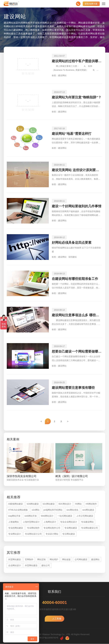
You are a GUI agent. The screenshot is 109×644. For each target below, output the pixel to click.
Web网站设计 (47, 516)
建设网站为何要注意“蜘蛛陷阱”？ (77, 97)
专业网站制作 (33, 528)
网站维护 (54, 560)
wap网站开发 (14, 516)
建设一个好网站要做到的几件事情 (77, 206)
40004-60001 (54, 603)
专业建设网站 (87, 522)
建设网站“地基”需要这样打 (72, 134)
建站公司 (46, 566)
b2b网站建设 (33, 504)
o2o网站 (36, 510)
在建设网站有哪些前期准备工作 (75, 279)
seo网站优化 (72, 510)
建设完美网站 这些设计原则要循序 (77, 170)
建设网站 (62, 75)
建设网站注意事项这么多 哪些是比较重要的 (77, 315)
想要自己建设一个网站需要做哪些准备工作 (77, 351)
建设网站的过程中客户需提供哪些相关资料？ (77, 61)
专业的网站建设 (16, 528)
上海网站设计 (50, 522)
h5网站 (78, 504)
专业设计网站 (52, 534)
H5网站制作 (91, 504)
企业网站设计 (15, 566)
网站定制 (41, 560)
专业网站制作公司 (52, 528)
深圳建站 (73, 257)
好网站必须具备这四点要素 (72, 243)
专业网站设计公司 (33, 534)
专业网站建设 (71, 528)
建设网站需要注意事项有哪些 (73, 388)
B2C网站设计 (65, 504)
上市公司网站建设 (85, 516)
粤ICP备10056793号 (49, 638)
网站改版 (66, 560)
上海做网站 (14, 522)
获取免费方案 (91, 4)
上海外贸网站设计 (31, 522)
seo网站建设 (88, 510)
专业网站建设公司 (89, 528)
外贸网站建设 (15, 560)
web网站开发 (31, 516)
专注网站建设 (69, 534)
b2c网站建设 (49, 504)
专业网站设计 (15, 534)
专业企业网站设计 (69, 522)
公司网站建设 (81, 560)
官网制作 (29, 560)
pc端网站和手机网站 (53, 510)
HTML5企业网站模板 (18, 510)
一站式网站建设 (65, 516)
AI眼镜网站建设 (16, 504)
